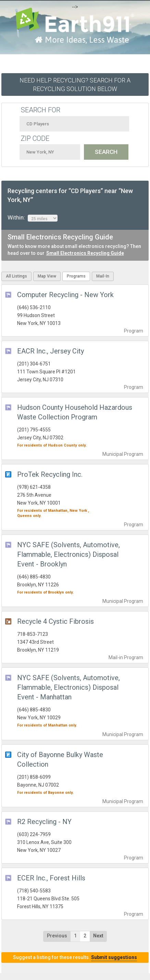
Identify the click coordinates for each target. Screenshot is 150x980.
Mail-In (103, 276)
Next (98, 936)
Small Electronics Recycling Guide (85, 253)
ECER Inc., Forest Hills (51, 878)
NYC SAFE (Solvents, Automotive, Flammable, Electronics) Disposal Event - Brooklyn (68, 554)
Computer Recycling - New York (65, 295)
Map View (47, 276)
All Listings (16, 276)
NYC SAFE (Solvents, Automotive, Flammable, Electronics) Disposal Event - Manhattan (68, 687)
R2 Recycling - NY (44, 822)
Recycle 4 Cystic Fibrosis (55, 621)
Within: (33, 218)
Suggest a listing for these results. (75, 957)
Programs (76, 276)
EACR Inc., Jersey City (51, 351)
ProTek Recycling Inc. (50, 474)
